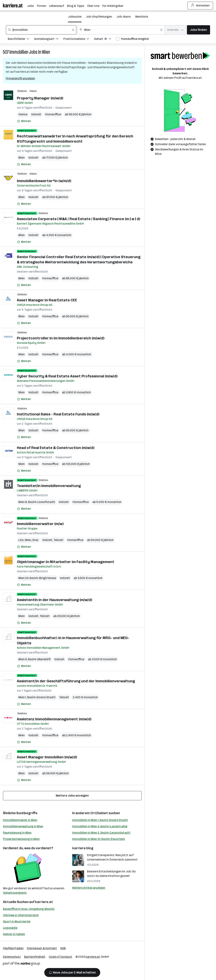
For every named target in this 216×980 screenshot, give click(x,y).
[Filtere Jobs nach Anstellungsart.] (49, 39)
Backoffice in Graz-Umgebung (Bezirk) (29, 909)
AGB (63, 948)
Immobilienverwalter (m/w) (40, 524)
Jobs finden (198, 30)
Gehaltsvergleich (15, 893)
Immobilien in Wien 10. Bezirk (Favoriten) (99, 839)
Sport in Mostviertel (17, 921)
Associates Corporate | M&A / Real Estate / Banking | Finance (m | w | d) (78, 219)
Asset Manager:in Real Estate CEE (47, 300)
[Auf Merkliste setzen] (24, 121)
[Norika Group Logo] (21, 964)
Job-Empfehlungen (99, 17)
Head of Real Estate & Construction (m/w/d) (56, 448)
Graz (35, 540)
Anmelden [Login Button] (200, 6)
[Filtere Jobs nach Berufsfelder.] (21, 39)
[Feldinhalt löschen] (73, 30)
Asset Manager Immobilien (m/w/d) (47, 757)
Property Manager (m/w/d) (40, 98)
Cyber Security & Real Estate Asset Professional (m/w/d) (67, 376)
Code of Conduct (60, 957)
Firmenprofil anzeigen (20, 78)
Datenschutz (12, 957)
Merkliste (142, 17)
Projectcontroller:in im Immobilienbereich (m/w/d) (61, 338)
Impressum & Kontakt (42, 948)
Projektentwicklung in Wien (21, 839)
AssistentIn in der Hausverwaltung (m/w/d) (54, 600)
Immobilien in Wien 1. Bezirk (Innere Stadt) (100, 820)
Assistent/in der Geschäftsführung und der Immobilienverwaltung (76, 681)
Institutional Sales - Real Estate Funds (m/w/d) (58, 414)
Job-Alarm (124, 17)
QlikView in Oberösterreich (21, 915)
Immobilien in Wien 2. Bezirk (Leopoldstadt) (101, 833)
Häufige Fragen (13, 948)
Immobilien (19, 52)
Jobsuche (75, 17)
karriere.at (44, 902)
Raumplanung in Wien (17, 833)
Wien (46, 52)
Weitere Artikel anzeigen (89, 888)
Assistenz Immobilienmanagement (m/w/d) (54, 719)
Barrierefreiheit (35, 957)
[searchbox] (41, 30)
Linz (21, 540)
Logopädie (10, 928)
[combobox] (41, 30)
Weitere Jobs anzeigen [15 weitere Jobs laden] (72, 796)
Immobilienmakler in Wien (20, 820)
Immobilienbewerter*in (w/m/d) (44, 181)
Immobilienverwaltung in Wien (23, 826)
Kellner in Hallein (14, 934)
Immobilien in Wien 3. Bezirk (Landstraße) (100, 826)
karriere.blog (83, 848)
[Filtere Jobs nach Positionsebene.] (79, 39)
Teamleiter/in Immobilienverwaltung (49, 486)
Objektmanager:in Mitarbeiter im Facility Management (66, 562)
